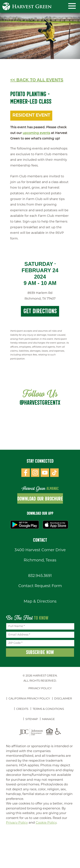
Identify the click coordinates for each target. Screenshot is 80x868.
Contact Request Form (40, 586)
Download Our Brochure (40, 499)
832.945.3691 (40, 576)
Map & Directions (40, 602)
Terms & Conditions (48, 709)
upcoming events (36, 133)
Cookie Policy (46, 823)
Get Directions (40, 311)
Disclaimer (63, 699)
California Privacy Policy (29, 699)
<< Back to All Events (37, 80)
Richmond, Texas (40, 560)
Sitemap (32, 719)
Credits (22, 709)
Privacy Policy (40, 688)
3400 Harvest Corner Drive (40, 550)
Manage (48, 719)
